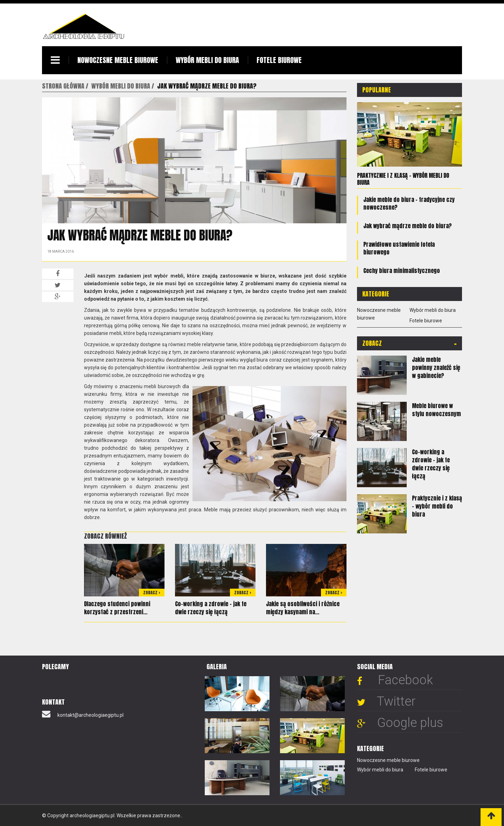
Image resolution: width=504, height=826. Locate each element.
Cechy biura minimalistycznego (402, 271)
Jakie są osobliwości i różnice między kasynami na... (303, 608)
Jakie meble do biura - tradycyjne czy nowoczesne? (409, 203)
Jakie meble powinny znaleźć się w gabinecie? (436, 367)
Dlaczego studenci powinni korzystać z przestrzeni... (117, 608)
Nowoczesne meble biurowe (118, 60)
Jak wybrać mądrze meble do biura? (408, 226)
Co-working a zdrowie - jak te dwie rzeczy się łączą (211, 608)
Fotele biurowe (279, 60)
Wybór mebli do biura (207, 60)
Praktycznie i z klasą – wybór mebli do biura (403, 179)
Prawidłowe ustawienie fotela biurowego (399, 248)
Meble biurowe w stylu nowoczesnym (436, 410)
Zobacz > (152, 593)
